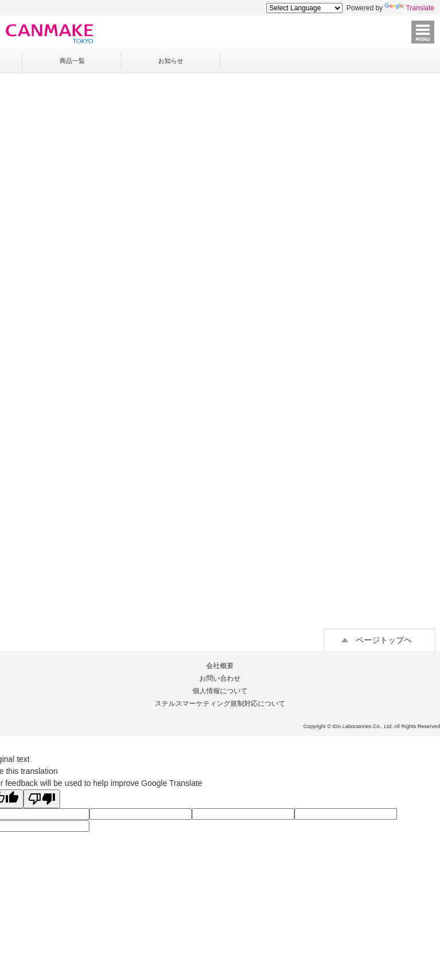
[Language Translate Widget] (305, 8)
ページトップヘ (384, 640)
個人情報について (220, 691)
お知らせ (171, 61)
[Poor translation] (42, 799)
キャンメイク (49, 33)
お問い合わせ (220, 678)
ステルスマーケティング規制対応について (220, 704)
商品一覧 (72, 61)
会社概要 (220, 666)
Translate (409, 8)
